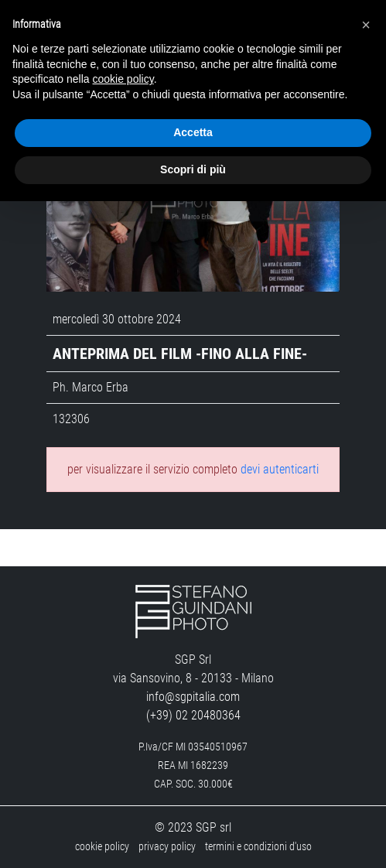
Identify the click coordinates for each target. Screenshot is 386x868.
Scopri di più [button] (193, 169)
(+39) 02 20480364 (193, 715)
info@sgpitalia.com (193, 697)
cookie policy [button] (123, 79)
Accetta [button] (193, 132)
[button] (366, 25)
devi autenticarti (280, 469)
